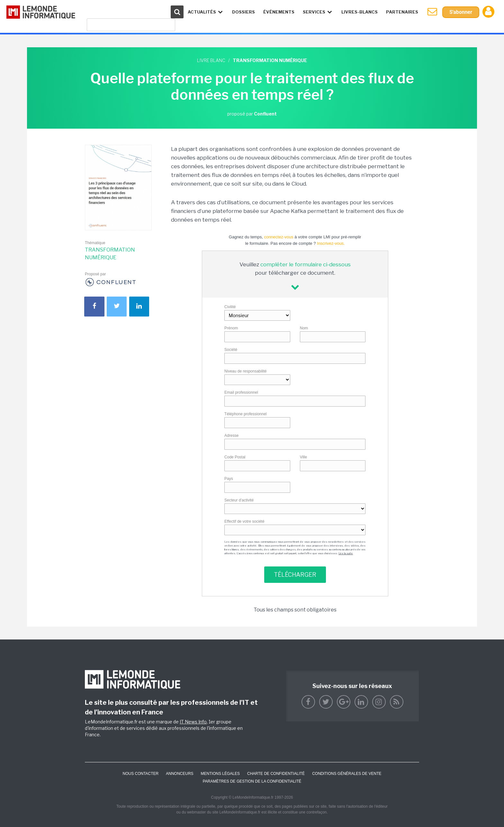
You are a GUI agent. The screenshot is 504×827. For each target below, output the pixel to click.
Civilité (230, 307)
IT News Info (193, 722)
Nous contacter (140, 774)
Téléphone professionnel (245, 414)
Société (231, 350)
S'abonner (461, 12)
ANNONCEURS (180, 774)
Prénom (231, 328)
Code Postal (235, 457)
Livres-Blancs (360, 12)
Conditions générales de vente (347, 774)
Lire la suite (346, 553)
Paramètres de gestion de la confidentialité (252, 781)
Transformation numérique (110, 254)
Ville (303, 457)
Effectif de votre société (244, 521)
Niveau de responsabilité (245, 371)
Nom (304, 328)
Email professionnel (241, 392)
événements (279, 12)
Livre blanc (211, 60)
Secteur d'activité (239, 500)
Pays (229, 479)
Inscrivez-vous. (331, 243)
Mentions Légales (220, 774)
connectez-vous (279, 237)
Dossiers (243, 12)
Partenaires (402, 12)
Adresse (231, 436)
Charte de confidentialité (276, 774)
